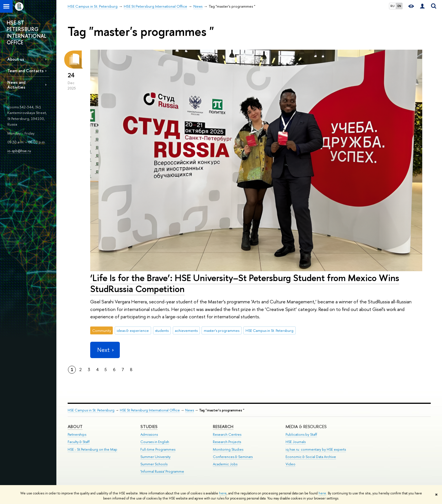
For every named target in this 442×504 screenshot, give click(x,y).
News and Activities (16, 85)
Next (105, 350)
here (223, 493)
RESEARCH (223, 427)
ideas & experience (133, 330)
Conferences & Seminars (233, 457)
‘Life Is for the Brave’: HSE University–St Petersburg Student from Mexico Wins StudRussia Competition (245, 283)
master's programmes (222, 330)
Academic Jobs (225, 464)
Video (290, 464)
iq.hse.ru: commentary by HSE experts (316, 449)
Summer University (155, 457)
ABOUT (75, 427)
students (162, 330)
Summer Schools (154, 464)
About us (16, 59)
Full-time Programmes (158, 449)
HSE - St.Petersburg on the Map (92, 449)
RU (393, 6)
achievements (186, 330)
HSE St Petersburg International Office (150, 410)
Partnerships (77, 434)
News (190, 410)
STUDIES (149, 427)
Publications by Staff (301, 434)
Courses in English (155, 442)
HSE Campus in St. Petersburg (269, 330)
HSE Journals (296, 442)
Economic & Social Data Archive (311, 457)
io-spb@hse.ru (19, 151)
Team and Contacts (26, 71)
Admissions (149, 434)
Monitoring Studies (228, 449)
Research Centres (227, 434)
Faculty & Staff (79, 442)
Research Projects (227, 442)
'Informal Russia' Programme (162, 471)
